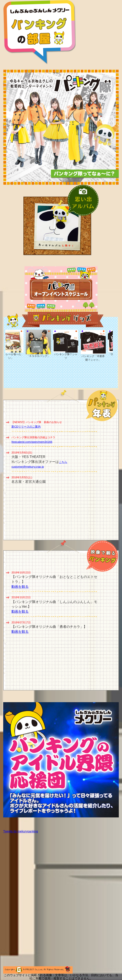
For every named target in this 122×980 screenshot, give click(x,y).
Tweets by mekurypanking (21, 831)
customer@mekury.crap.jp (28, 467)
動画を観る (20, 587)
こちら (63, 462)
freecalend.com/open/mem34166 (32, 442)
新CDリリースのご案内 (26, 427)
